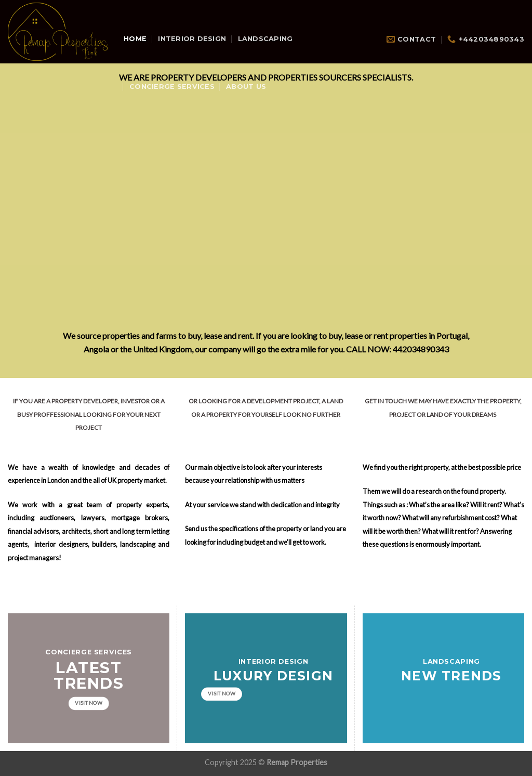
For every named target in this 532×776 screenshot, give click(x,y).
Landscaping (265, 39)
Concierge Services (172, 87)
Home (135, 39)
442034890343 (421, 349)
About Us (246, 87)
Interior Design (192, 39)
